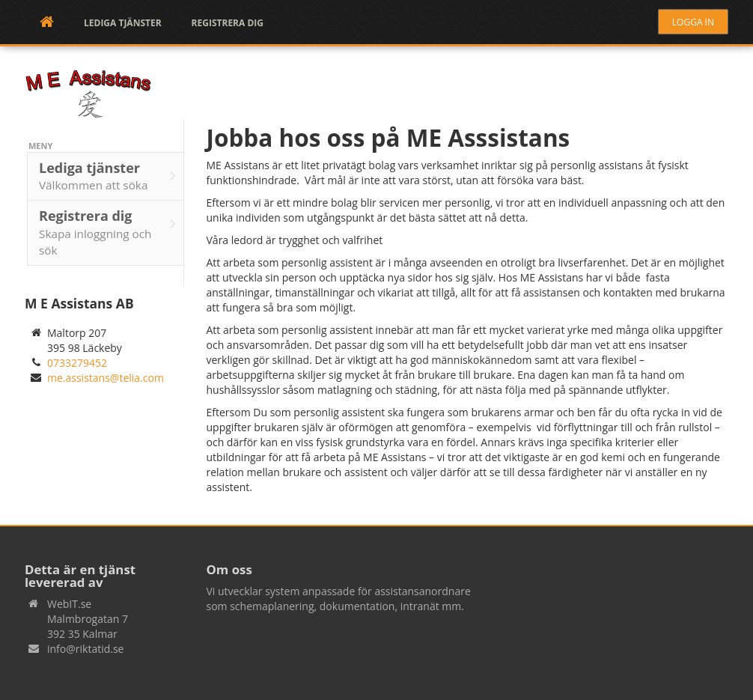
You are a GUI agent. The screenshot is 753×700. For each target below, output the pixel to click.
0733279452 (77, 363)
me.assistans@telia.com (106, 378)
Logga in (693, 22)
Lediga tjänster (123, 23)
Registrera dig (228, 23)
